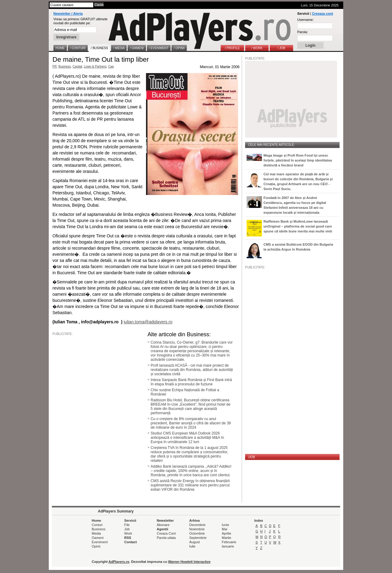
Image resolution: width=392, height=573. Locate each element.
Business (65, 66)
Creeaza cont (322, 14)
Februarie (229, 542)
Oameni (98, 538)
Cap (111, 66)
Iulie (192, 546)
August (194, 542)
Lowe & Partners (95, 66)
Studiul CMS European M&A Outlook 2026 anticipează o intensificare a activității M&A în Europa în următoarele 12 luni (187, 438)
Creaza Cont (166, 533)
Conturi (97, 525)
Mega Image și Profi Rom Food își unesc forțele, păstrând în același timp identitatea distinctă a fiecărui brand (298, 160)
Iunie (225, 525)
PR (55, 66)
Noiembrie (197, 529)
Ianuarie (228, 546)
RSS (128, 538)
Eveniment (100, 542)
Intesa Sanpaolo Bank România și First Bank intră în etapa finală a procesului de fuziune (191, 382)
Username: (306, 20)
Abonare (163, 525)
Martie (227, 538)
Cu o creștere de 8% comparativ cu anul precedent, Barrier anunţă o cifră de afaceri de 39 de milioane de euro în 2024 (191, 423)
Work (128, 533)
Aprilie (227, 533)
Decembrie (197, 525)
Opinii (96, 546)
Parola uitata (166, 538)
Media (96, 533)
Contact (131, 542)
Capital (77, 66)
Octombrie (197, 533)
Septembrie (198, 538)
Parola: (303, 32)
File (127, 525)
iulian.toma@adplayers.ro (148, 322)
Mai (225, 529)
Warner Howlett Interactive (189, 562)
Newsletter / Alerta (68, 14)
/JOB (252, 457)
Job (127, 529)
